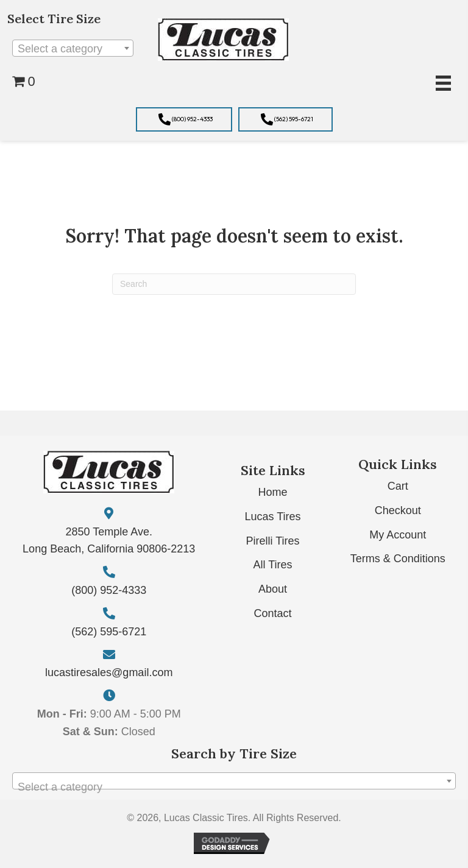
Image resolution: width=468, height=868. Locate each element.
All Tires (273, 565)
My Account (398, 535)
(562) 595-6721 (109, 632)
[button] (184, 119)
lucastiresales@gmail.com (109, 672)
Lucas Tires (273, 517)
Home (273, 492)
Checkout (398, 510)
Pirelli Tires (273, 541)
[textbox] (73, 49)
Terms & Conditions (398, 559)
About (273, 589)
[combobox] (73, 48)
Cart (398, 486)
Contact (273, 613)
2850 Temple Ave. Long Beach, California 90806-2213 (109, 541)
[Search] (234, 284)
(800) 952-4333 (109, 590)
